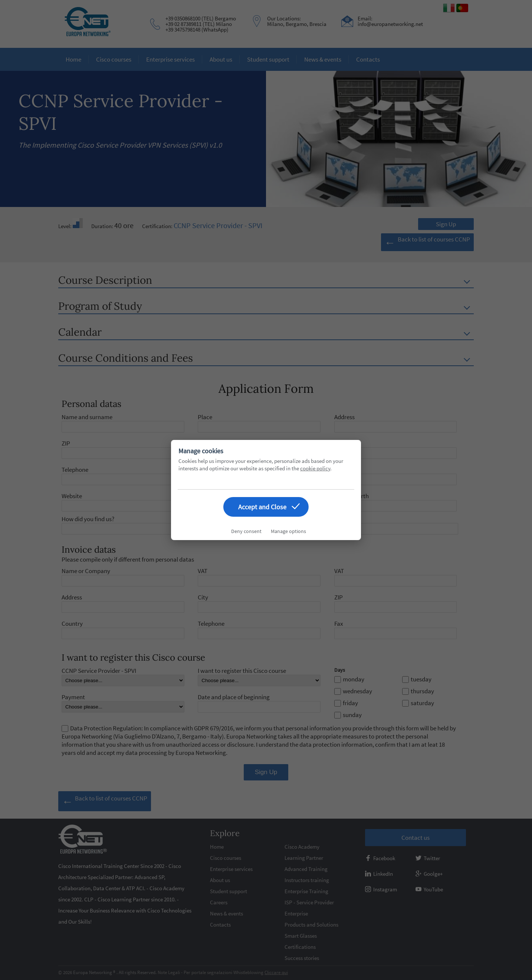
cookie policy (315, 468)
